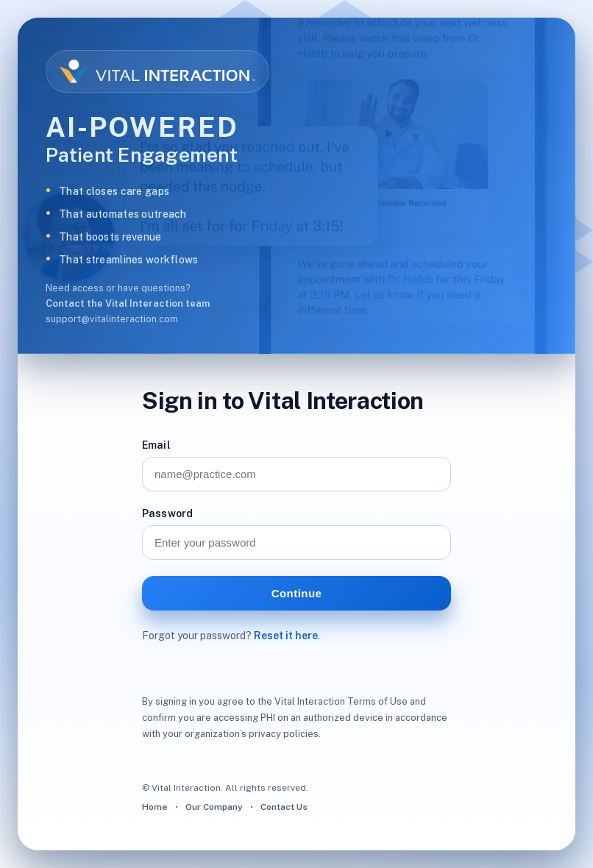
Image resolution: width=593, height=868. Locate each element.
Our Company (214, 807)
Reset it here (286, 636)
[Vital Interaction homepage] (157, 71)
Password (167, 513)
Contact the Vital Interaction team (128, 303)
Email (156, 445)
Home (155, 807)
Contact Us (284, 807)
